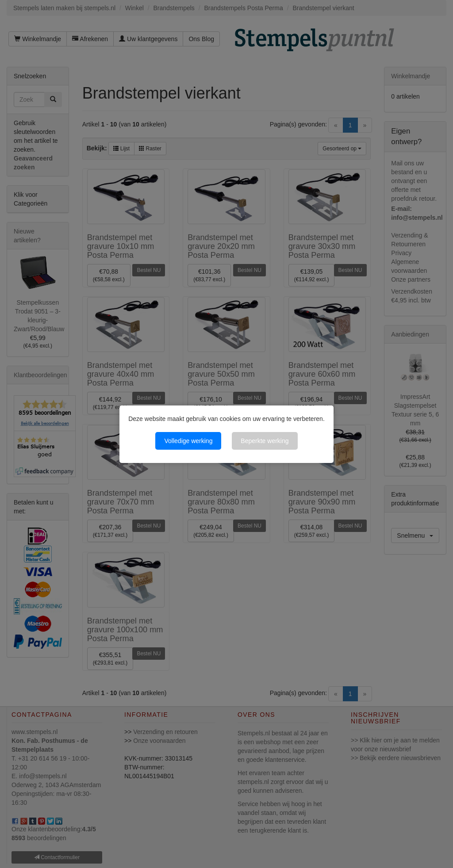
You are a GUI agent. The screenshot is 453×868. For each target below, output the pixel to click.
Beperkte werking (265, 441)
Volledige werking (188, 441)
